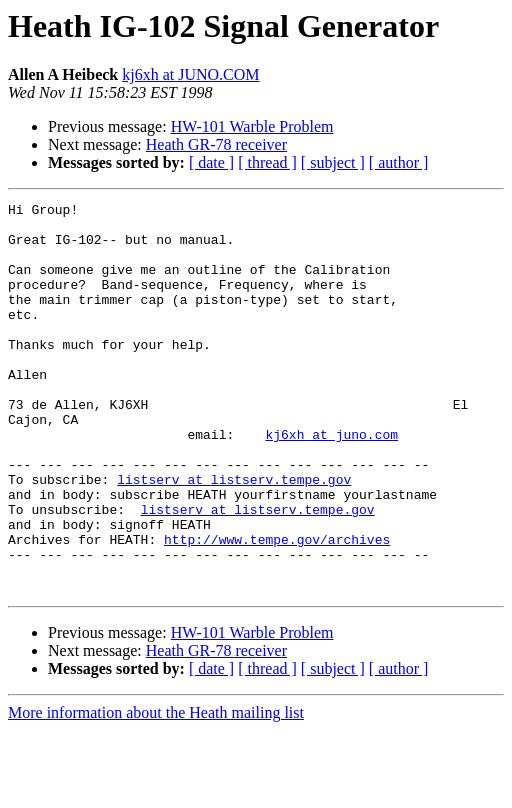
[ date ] (211, 162)
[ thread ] (267, 162)
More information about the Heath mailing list (156, 790)
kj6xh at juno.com (331, 482)
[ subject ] (333, 162)
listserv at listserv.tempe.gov (234, 536)
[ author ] (399, 162)
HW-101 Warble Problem (252, 126)
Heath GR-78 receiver (216, 144)
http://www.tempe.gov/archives (277, 608)
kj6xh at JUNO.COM (190, 74)
